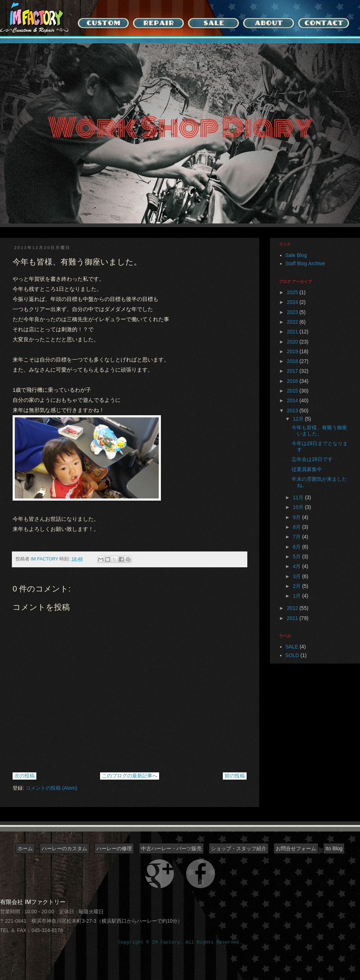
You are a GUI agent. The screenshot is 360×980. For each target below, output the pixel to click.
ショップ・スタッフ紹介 (239, 848)
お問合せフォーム (296, 848)
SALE (292, 647)
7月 (297, 537)
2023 (293, 312)
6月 (297, 547)
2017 (293, 371)
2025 (293, 292)
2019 (293, 351)
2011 (293, 618)
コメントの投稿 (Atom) (51, 788)
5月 (297, 556)
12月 (299, 419)
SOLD (292, 655)
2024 (293, 302)
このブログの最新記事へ (130, 776)
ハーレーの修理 (114, 848)
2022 (293, 322)
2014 (293, 400)
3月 (297, 576)
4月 (297, 566)
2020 (293, 342)
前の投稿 (235, 776)
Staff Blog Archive (305, 263)
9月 (297, 517)
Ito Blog (334, 848)
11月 (299, 497)
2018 (293, 361)
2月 (297, 586)
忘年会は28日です (312, 459)
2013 (293, 411)
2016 (293, 381)
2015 (293, 391)
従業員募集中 (307, 469)
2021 (293, 332)
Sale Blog (296, 255)
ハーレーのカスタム (64, 848)
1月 (297, 596)
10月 (299, 507)
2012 (293, 608)
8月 (297, 527)
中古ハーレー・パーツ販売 (171, 848)
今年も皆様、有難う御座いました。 (319, 431)
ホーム (25, 848)
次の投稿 (24, 776)
